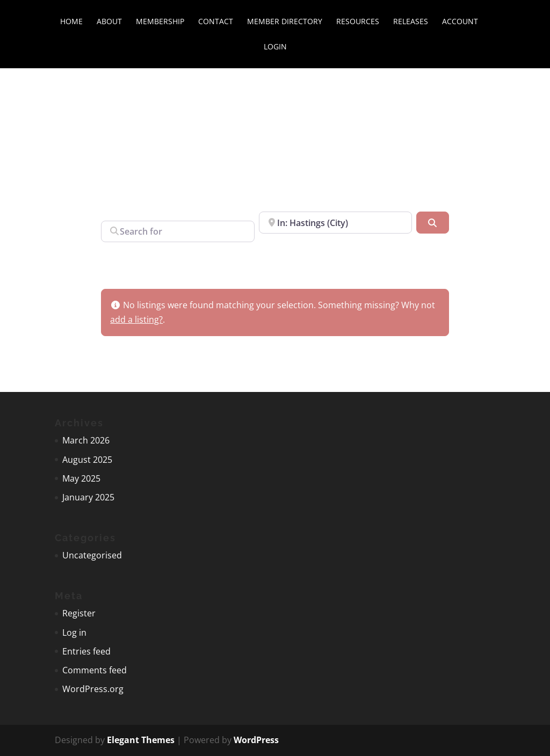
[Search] (432, 222)
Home (71, 22)
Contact (216, 22)
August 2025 (87, 460)
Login (275, 47)
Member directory (285, 22)
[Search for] (178, 231)
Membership (160, 22)
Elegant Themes (141, 740)
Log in (74, 633)
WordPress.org (93, 689)
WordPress (256, 740)
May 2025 (81, 478)
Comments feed (95, 670)
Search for (122, 210)
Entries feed (86, 651)
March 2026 (86, 440)
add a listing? (136, 319)
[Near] (335, 222)
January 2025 (88, 497)
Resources (358, 22)
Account (460, 22)
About (109, 22)
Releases (411, 22)
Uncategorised (92, 555)
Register (79, 613)
